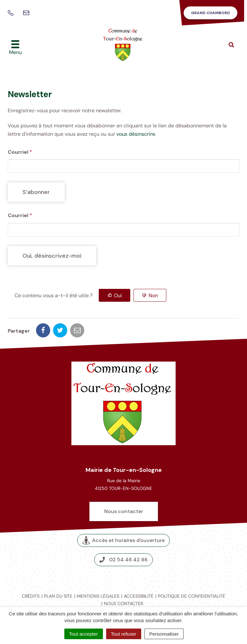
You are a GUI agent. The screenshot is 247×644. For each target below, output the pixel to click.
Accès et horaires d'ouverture (123, 541)
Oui (118, 295)
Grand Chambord (210, 13)
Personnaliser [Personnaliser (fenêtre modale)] (164, 634)
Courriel (20, 152)
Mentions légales (98, 596)
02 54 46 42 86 (123, 560)
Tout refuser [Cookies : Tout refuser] (124, 634)
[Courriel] (123, 166)
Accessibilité (139, 596)
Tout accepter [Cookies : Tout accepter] (84, 634)
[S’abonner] (36, 192)
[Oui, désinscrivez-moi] (52, 256)
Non (153, 295)
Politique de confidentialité (192, 596)
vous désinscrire (136, 134)
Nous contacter (124, 511)
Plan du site (58, 596)
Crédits (31, 596)
